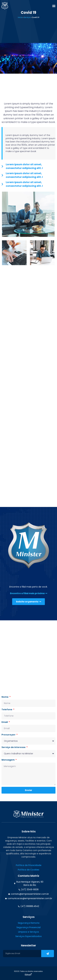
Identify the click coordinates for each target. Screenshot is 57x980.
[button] (54, 6)
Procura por (9, 735)
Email (5, 722)
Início (20, 17)
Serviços (27, 17)
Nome (5, 697)
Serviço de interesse (14, 747)
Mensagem (8, 760)
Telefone (7, 710)
